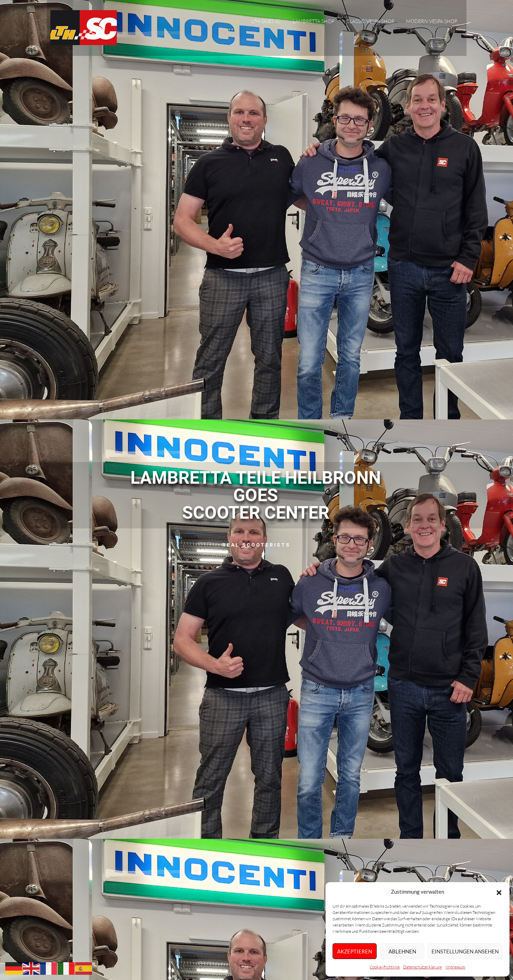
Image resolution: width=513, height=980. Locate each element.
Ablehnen (402, 951)
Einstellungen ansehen (465, 951)
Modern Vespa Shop (432, 22)
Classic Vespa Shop (370, 22)
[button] (499, 892)
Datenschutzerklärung (423, 967)
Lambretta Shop (313, 22)
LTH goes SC (266, 22)
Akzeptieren (355, 951)
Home (232, 22)
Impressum (455, 967)
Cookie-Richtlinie (385, 967)
